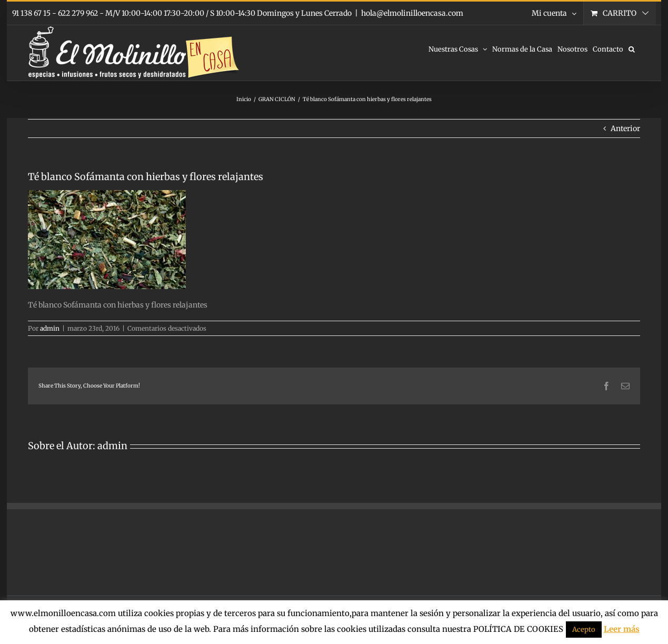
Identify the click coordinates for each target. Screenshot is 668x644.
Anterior (625, 128)
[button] (632, 48)
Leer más (622, 629)
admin (50, 328)
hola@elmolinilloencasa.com (412, 13)
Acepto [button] (584, 630)
